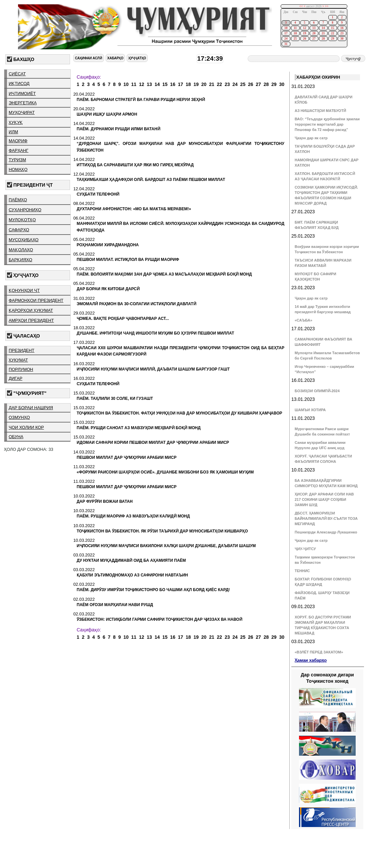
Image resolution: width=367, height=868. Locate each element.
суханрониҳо (25, 210)
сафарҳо (19, 230)
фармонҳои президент (36, 300)
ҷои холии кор (26, 427)
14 (323, 28)
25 (295, 39)
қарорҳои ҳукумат (31, 310)
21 (323, 33)
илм (13, 132)
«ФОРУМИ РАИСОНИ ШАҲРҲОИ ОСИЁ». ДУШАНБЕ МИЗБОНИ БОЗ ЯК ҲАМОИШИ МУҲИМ (165, 472)
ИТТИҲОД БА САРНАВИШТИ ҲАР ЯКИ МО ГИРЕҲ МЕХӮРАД (135, 165)
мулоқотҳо (22, 220)
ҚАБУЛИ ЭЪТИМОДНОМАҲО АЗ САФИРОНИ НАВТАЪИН (132, 575)
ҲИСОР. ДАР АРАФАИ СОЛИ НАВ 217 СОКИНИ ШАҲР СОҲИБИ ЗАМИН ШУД (324, 499)
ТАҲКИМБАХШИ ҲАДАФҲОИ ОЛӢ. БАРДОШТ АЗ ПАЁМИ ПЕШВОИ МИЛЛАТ (151, 180)
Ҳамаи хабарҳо (311, 660)
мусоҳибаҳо (24, 240)
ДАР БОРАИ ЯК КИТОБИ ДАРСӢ (108, 289)
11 (295, 28)
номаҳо (18, 169)
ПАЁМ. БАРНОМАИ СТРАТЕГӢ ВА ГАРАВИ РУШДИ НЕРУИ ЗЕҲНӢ (141, 100)
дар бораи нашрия (31, 408)
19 (304, 33)
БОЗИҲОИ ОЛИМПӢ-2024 (317, 391)
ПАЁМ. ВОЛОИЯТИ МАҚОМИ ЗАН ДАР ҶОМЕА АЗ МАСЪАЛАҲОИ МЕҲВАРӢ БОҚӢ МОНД (164, 274)
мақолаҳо (21, 250)
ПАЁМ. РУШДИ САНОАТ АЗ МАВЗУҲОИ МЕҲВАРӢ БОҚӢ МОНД (139, 428)
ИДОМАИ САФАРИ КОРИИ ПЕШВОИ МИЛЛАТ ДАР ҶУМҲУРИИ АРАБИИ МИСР (153, 442)
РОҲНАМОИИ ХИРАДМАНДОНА (108, 245)
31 (286, 44)
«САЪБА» (303, 320)
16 (342, 28)
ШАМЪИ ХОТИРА (310, 410)
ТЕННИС (302, 571)
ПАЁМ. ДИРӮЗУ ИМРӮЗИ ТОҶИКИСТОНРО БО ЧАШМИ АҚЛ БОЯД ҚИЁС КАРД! (153, 590)
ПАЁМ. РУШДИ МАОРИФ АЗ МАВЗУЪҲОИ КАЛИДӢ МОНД (133, 516)
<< (301, 6)
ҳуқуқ (16, 122)
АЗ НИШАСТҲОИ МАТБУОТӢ (320, 111)
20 (314, 33)
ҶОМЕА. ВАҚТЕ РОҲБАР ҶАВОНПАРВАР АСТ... (123, 319)
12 (304, 28)
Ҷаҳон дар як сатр (311, 138)
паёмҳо (18, 200)
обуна (16, 437)
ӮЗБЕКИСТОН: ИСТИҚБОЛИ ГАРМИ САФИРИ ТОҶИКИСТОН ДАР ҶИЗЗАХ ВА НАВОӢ (159, 619)
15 (332, 28)
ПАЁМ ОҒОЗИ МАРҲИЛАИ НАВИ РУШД (115, 605)
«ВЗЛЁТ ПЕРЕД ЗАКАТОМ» (319, 652)
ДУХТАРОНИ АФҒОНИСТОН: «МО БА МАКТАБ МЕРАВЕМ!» (134, 209)
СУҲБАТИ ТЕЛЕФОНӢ (98, 194)
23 (342, 33)
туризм (17, 160)
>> (327, 6)
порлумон (21, 369)
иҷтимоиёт (22, 93)
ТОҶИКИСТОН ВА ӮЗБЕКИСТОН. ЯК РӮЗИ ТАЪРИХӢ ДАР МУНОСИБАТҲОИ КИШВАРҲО (162, 531)
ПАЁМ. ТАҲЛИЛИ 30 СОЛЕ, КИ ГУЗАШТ (115, 399)
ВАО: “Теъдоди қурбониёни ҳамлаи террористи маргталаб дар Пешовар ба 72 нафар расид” (327, 124)
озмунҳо (19, 417)
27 (314, 39)
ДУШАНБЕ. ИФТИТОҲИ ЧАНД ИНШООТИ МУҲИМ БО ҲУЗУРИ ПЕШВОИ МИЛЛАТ (155, 333)
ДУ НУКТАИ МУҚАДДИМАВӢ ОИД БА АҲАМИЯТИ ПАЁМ (131, 560)
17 (286, 33)
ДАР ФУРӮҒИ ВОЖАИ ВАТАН (105, 501)
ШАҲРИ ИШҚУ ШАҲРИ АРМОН (107, 114)
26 (304, 39)
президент (21, 350)
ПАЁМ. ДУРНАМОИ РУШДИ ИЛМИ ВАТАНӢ (118, 129)
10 (286, 28)
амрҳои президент (31, 320)
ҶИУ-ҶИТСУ (305, 549)
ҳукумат (18, 360)
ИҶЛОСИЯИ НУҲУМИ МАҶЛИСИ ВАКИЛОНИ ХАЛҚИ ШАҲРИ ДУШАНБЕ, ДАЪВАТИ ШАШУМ (166, 546)
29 (332, 39)
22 (332, 33)
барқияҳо (20, 260)
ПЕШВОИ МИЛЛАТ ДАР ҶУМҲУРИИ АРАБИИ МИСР (126, 457)
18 (295, 33)
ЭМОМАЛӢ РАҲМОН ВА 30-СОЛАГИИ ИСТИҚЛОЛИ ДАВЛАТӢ (136, 304)
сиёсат (17, 74)
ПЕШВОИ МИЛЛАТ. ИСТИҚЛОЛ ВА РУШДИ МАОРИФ (128, 260)
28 (323, 39)
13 (314, 28)
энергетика (23, 103)
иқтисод (19, 83)
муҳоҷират (22, 112)
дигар (15, 378)
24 (286, 39)
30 (342, 39)
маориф (18, 141)
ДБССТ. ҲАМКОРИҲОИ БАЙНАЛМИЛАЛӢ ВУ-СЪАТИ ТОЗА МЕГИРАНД (326, 518)
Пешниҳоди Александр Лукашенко (326, 532)
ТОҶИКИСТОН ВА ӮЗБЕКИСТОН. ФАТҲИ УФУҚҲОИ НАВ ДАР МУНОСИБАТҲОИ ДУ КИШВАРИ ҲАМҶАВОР (179, 413)
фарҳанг (18, 150)
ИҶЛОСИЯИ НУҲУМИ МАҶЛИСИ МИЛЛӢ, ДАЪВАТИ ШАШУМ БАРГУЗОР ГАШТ (153, 369)
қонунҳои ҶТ (24, 290)
